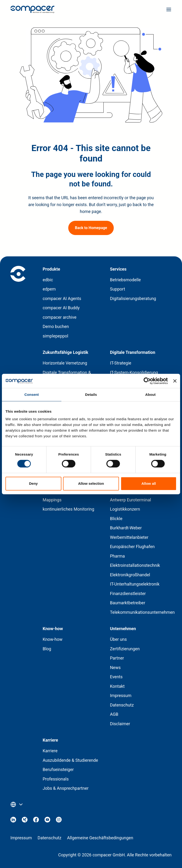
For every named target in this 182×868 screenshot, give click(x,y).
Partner (117, 658)
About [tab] (150, 395)
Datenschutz (122, 705)
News (115, 667)
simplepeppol (55, 336)
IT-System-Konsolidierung (134, 372)
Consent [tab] (32, 395)
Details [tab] (91, 395)
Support (118, 289)
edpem (49, 289)
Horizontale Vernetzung (65, 363)
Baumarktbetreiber (128, 603)
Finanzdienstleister (128, 593)
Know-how (53, 639)
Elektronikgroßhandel (130, 575)
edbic (48, 280)
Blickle (116, 519)
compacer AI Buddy (61, 308)
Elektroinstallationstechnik (135, 565)
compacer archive (60, 317)
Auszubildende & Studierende (70, 760)
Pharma (117, 556)
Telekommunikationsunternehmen (142, 612)
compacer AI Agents (62, 298)
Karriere (50, 751)
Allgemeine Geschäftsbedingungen (100, 838)
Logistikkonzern (125, 509)
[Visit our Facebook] (36, 821)
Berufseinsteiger (58, 769)
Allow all (149, 483)
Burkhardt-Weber (126, 528)
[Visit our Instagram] (59, 821)
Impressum (121, 695)
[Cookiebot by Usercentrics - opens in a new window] (147, 381)
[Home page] (32, 11)
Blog (47, 649)
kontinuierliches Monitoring (68, 509)
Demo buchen (56, 326)
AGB (114, 714)
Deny (33, 483)
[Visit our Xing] (25, 821)
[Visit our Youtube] (47, 821)
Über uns (118, 639)
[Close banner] (175, 381)
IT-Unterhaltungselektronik (135, 584)
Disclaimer (120, 724)
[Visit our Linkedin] (13, 821)
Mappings (52, 500)
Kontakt (117, 686)
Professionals (56, 779)
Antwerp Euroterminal (130, 500)
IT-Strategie (121, 363)
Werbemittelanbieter (129, 537)
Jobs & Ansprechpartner (66, 788)
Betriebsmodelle (125, 280)
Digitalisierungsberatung (133, 298)
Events (116, 677)
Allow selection (91, 483)
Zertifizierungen (125, 649)
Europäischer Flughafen (132, 547)
